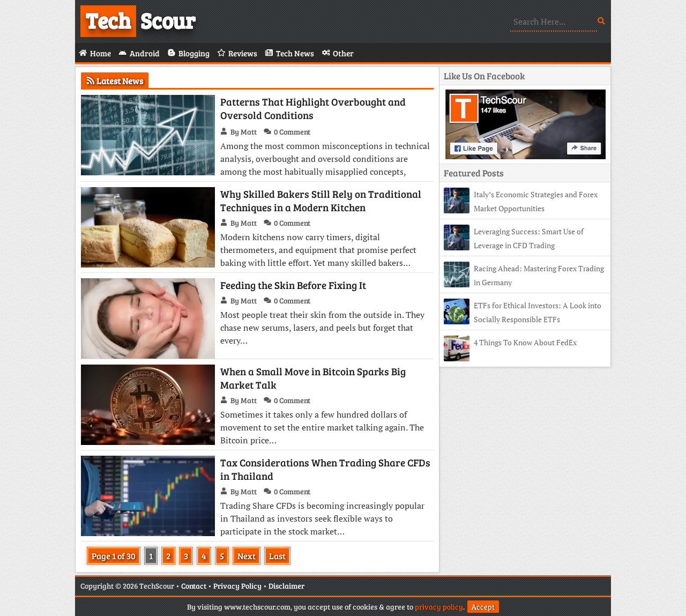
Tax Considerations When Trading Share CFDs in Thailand (325, 469)
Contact (194, 586)
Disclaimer (286, 586)
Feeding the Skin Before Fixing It (293, 285)
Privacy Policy (237, 586)
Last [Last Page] (277, 556)
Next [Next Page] (247, 556)
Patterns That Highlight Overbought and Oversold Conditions (313, 108)
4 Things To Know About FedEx (525, 342)
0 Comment (292, 132)
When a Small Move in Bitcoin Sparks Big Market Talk (313, 378)
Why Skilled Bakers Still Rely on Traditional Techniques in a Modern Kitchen (321, 201)
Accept (483, 607)
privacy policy (439, 607)
